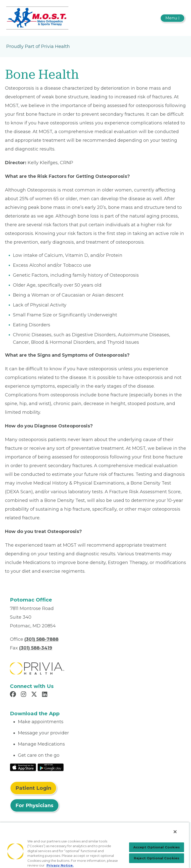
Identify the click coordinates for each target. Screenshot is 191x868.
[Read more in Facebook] (14, 695)
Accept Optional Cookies (157, 847)
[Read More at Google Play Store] (51, 767)
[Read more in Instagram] (24, 695)
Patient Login (33, 788)
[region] (95, 845)
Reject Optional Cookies (157, 858)
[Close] (175, 832)
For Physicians (34, 805)
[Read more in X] (35, 695)
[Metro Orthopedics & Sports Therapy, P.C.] (37, 18)
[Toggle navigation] (172, 18)
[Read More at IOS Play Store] (23, 767)
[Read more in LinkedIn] (45, 695)
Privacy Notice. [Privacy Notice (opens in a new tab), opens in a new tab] (60, 865)
